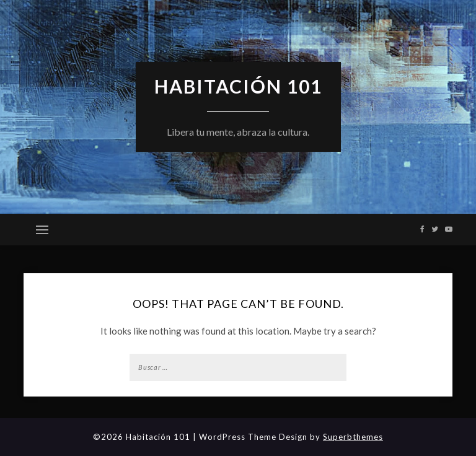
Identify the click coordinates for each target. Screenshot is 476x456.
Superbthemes (353, 437)
